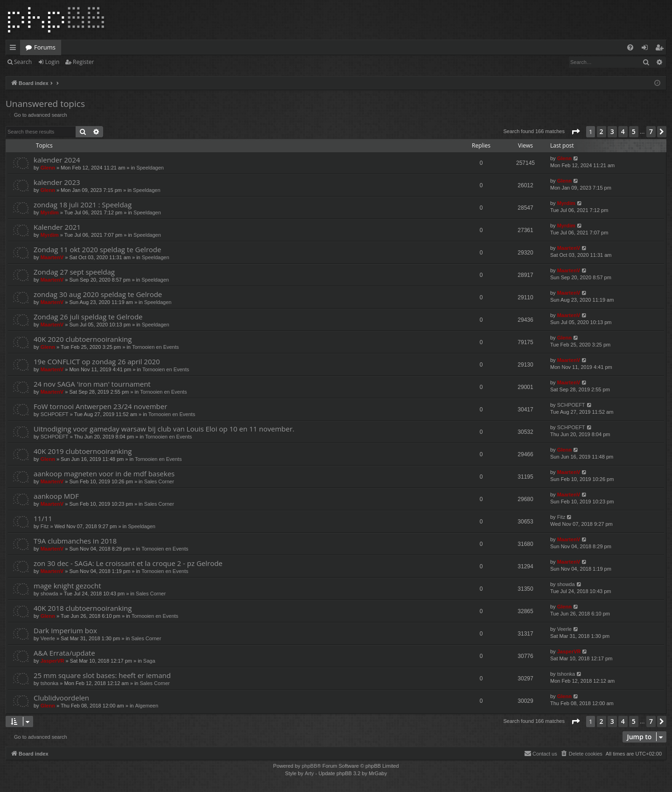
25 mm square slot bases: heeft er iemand (102, 675)
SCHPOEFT (55, 414)
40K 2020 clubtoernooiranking (83, 339)
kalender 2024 (57, 160)
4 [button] (623, 131)
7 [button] (651, 131)
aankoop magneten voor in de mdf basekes (104, 474)
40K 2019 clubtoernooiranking (83, 451)
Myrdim (50, 212)
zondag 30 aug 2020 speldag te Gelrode (98, 294)
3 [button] (612, 131)
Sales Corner (159, 481)
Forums (45, 47)
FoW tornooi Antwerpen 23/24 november (100, 406)
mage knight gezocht (67, 586)
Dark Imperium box (65, 630)
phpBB (309, 766)
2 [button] (602, 131)
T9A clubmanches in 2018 (75, 541)
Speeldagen (150, 168)
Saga (149, 661)
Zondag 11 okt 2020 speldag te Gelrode (97, 249)
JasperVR (52, 661)
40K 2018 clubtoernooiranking (83, 608)
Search (23, 62)
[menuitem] (630, 47)
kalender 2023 (57, 182)
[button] (575, 132)
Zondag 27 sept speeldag (74, 272)
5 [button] (634, 131)
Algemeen (147, 706)
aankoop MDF (56, 496)
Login (52, 62)
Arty (309, 773)
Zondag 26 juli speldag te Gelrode (88, 317)
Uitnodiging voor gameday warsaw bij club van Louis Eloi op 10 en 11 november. (164, 429)
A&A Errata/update (64, 653)
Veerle (48, 638)
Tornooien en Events (155, 347)
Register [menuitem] (661, 49)
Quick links (15, 49)
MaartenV (52, 257)
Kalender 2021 (57, 227)
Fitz (45, 526)
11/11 (43, 518)
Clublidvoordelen (61, 698)
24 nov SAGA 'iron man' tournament (92, 384)
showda (49, 594)
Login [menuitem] (647, 49)
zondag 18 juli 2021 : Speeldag (83, 205)
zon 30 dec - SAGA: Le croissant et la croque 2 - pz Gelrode (128, 563)
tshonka (50, 683)
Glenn (48, 168)
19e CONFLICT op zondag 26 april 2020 (97, 361)
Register (83, 62)
